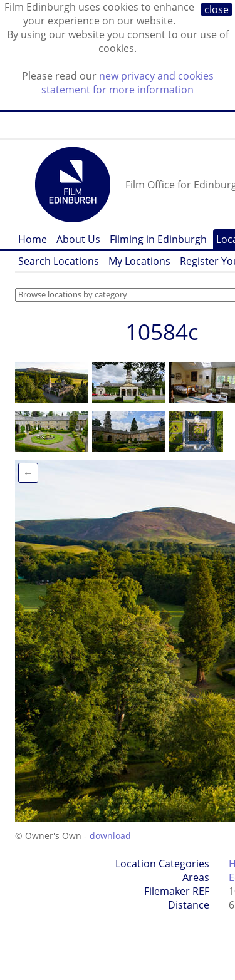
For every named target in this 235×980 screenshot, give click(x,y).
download (110, 836)
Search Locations (59, 261)
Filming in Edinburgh (158, 239)
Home (33, 239)
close (217, 9)
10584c (162, 332)
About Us (78, 239)
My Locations (139, 261)
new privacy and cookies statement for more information (128, 83)
